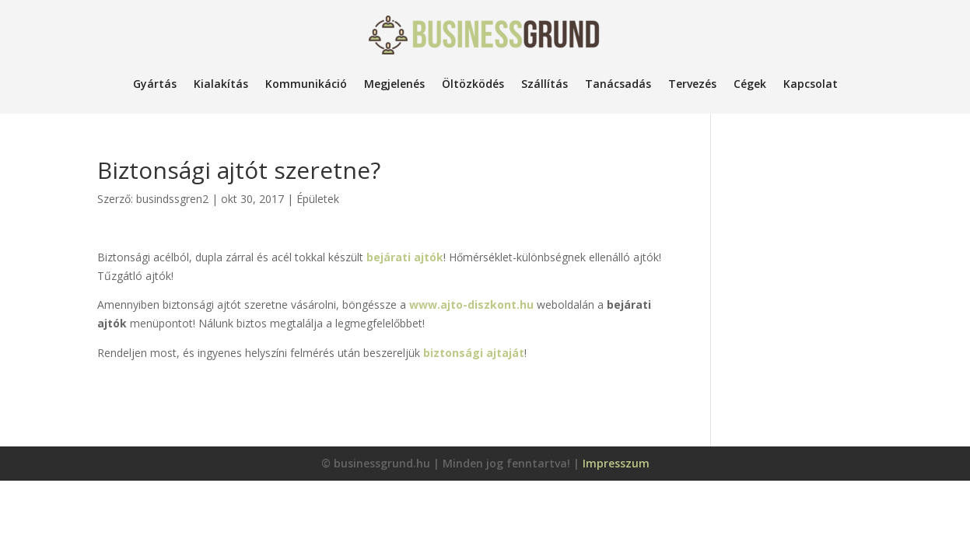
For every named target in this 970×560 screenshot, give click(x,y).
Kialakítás (221, 84)
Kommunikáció (306, 84)
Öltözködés (473, 84)
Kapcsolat (811, 84)
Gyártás (155, 84)
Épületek (318, 199)
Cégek (750, 84)
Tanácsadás (618, 84)
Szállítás (545, 84)
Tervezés (692, 84)
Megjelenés (394, 84)
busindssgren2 (172, 199)
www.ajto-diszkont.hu (471, 304)
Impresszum (616, 463)
